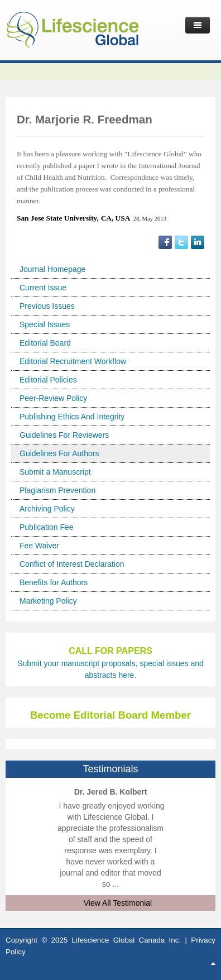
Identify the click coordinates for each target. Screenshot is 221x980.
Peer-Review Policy (53, 398)
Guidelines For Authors (59, 453)
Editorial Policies (48, 380)
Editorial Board (45, 343)
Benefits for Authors (54, 582)
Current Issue (43, 288)
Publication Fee (47, 527)
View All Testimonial (118, 903)
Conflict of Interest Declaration (72, 564)
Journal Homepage (52, 269)
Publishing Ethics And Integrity (72, 417)
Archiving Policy (47, 509)
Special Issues (45, 324)
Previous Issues (47, 306)
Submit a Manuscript (55, 472)
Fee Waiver (39, 546)
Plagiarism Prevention (57, 490)
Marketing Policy (48, 601)
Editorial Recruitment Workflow (73, 361)
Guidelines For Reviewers (64, 435)
